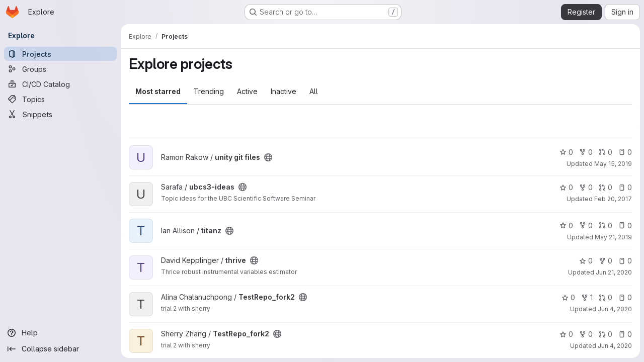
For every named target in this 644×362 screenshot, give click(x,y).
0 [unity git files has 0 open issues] (625, 152)
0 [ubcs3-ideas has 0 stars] (566, 187)
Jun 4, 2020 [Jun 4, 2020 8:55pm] (615, 346)
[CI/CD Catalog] (60, 84)
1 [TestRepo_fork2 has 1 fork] (587, 297)
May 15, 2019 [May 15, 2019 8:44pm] (613, 164)
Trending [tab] (209, 91)
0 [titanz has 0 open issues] (625, 225)
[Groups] (60, 69)
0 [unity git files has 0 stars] (566, 152)
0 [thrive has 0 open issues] (625, 261)
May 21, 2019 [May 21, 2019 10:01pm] (613, 237)
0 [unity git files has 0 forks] (586, 152)
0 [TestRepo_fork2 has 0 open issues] (625, 297)
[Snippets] (60, 114)
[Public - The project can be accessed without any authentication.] (268, 157)
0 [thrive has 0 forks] (606, 261)
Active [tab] (247, 91)
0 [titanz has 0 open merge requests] (606, 225)
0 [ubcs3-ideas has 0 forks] (586, 187)
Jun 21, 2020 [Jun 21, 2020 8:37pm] (614, 272)
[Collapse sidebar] (60, 349)
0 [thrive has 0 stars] (586, 261)
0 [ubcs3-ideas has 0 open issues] (625, 187)
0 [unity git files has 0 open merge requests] (606, 152)
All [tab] (314, 91)
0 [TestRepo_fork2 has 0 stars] (568, 297)
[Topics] (60, 99)
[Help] (60, 333)
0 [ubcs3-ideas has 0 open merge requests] (606, 187)
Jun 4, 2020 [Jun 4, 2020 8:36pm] (615, 309)
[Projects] (60, 54)
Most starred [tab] (158, 91)
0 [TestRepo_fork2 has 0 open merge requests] (606, 297)
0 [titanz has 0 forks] (586, 225)
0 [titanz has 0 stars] (566, 225)
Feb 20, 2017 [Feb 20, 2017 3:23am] (613, 199)
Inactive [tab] (284, 91)
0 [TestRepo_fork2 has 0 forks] (586, 334)
